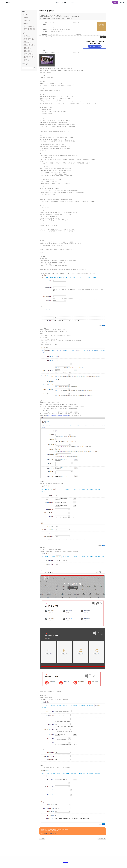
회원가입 (122, 2)
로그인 (115, 2)
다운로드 (103, 37)
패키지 (25, 60)
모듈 (25, 17)
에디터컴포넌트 (28, 26)
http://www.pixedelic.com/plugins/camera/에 (58, 416)
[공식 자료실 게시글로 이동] (50, 834)
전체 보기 (24, 11)
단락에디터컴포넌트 (29, 29)
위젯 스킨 (26, 48)
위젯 (25, 23)
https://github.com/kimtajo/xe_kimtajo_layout (60, 29)
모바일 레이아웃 (28, 39)
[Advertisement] (64, 846)
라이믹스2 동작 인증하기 (95, 46)
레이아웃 (26, 36)
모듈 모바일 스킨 (28, 45)
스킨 (24, 33)
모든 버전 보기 (102, 839)
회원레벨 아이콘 (28, 57)
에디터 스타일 (28, 54)
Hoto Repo (7, 2)
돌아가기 (42, 839)
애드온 (25, 20)
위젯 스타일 (27, 51)
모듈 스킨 (26, 42)
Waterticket (66, 862)
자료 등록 (26, 64)
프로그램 (25, 15)
